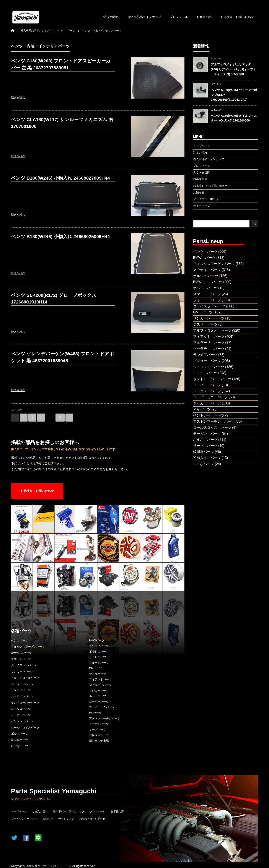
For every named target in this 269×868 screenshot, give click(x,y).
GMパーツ (96, 668)
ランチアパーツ (21, 690)
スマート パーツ (207, 294)
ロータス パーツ (207, 391)
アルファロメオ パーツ (212, 330)
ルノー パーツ (205, 373)
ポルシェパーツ (99, 651)
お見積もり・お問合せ (92, 819)
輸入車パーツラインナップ (69, 811)
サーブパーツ (98, 729)
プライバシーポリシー (24, 819)
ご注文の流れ (110, 17)
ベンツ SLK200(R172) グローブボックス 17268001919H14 (54, 299)
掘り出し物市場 (99, 741)
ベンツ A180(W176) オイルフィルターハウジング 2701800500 (234, 118)
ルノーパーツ (98, 696)
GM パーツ (203, 312)
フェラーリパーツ (22, 684)
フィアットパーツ (100, 679)
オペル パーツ (205, 288)
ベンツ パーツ (205, 252)
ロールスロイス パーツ (212, 428)
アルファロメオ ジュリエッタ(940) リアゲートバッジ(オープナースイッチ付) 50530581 (234, 69)
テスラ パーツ (205, 324)
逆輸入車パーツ (99, 735)
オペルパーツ (98, 657)
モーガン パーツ (207, 434)
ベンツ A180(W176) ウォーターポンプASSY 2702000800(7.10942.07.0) (234, 95)
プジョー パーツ (207, 361)
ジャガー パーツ (207, 403)
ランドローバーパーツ (25, 703)
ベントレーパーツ (22, 721)
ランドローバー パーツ (212, 379)
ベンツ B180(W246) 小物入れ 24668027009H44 (60, 178)
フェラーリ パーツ (209, 343)
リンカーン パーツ (209, 318)
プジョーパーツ (99, 690)
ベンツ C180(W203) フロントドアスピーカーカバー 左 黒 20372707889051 (61, 64)
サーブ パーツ (205, 446)
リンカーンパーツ (22, 671)
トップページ (19, 811)
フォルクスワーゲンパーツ (28, 647)
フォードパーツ (99, 663)
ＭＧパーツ (202, 409)
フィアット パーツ (209, 337)
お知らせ (48, 819)
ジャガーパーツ (21, 715)
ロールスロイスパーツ (25, 728)
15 (60, 417)
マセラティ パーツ (209, 349)
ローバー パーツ (207, 385)
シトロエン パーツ (209, 367)
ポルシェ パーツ (206, 276)
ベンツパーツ (20, 640)
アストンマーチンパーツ (105, 718)
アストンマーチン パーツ (214, 421)
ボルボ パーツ (205, 440)
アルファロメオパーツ (25, 678)
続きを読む (18, 97)
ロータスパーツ (21, 709)
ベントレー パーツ (209, 415)
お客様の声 (204, 17)
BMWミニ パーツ (208, 282)
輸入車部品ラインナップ (144, 17)
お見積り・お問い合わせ (237, 17)
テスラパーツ (98, 674)
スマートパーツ (21, 659)
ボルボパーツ (20, 734)
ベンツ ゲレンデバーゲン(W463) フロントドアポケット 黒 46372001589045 (63, 357)
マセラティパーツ (100, 685)
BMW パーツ (204, 258)
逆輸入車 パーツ (207, 458)
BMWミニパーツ (21, 653)
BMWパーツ (97, 640)
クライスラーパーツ (24, 665)
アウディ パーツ (207, 270)
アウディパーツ (99, 646)
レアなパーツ (20, 746)
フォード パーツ (207, 300)
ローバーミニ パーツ (210, 397)
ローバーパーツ (99, 702)
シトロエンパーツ (22, 696)
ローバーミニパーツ (102, 707)
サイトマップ (66, 819)
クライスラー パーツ (209, 306)
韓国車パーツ (20, 740)
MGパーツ (96, 713)
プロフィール (179, 17)
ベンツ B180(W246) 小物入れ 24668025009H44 (60, 236)
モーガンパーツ (99, 724)
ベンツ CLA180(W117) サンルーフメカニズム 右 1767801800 (62, 123)
